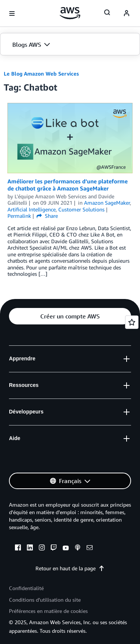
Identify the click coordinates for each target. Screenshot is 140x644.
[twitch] (54, 549)
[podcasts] (78, 549)
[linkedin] (30, 549)
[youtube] (66, 549)
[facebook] (18, 549)
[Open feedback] (132, 322)
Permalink (19, 216)
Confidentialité (26, 588)
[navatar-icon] (127, 13)
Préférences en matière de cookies (48, 611)
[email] (90, 549)
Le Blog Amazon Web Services (41, 74)
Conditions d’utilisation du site (45, 600)
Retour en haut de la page (70, 568)
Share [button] (47, 216)
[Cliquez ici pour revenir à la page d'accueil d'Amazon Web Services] (70, 13)
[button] (70, 45)
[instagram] (42, 549)
